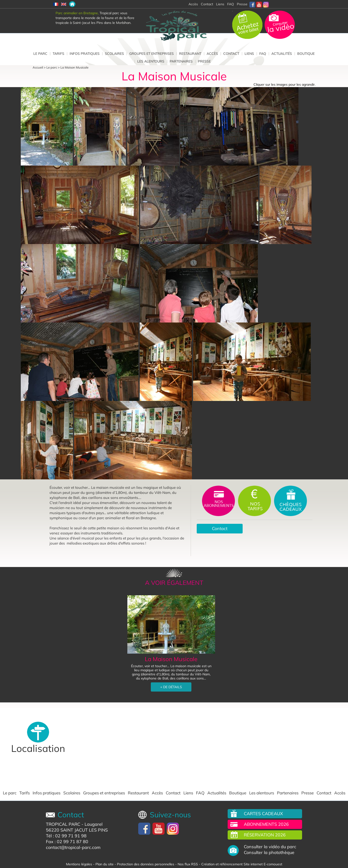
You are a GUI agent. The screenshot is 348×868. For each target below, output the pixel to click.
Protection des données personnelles (146, 864)
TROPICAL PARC (63, 824)
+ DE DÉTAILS (171, 687)
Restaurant (190, 54)
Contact (231, 54)
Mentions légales (79, 864)
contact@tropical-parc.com (73, 847)
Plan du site (105, 864)
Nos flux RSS (188, 864)
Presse (242, 4)
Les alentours (151, 61)
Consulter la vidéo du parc (270, 847)
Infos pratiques (85, 54)
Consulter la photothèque (269, 853)
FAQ (231, 4)
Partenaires (181, 61)
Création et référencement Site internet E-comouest (242, 864)
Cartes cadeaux (263, 814)
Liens (220, 4)
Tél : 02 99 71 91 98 (66, 836)
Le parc (40, 54)
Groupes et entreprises (152, 54)
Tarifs (58, 54)
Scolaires (114, 54)
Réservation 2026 (265, 835)
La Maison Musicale (74, 67)
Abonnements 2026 (266, 824)
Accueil (38, 67)
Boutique (306, 54)
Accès (212, 54)
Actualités (282, 54)
